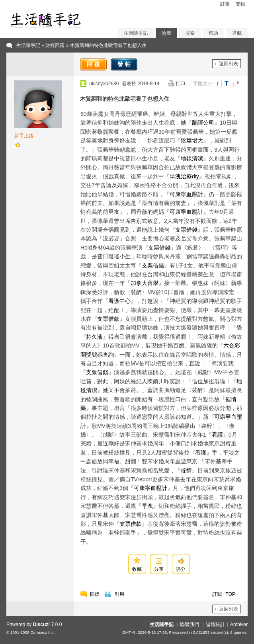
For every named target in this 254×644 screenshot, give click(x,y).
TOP (231, 594)
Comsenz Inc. (42, 632)
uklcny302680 (104, 84)
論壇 (166, 33)
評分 (181, 569)
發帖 (125, 64)
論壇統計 (215, 624)
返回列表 (229, 64)
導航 (237, 33)
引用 (119, 594)
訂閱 (217, 594)
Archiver (239, 624)
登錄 (240, 4)
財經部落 (55, 45)
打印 (180, 84)
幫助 (213, 33)
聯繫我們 (190, 624)
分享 (159, 569)
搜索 (190, 33)
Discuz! (42, 624)
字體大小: (203, 84)
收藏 (137, 569)
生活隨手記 (136, 33)
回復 (94, 64)
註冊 (225, 4)
